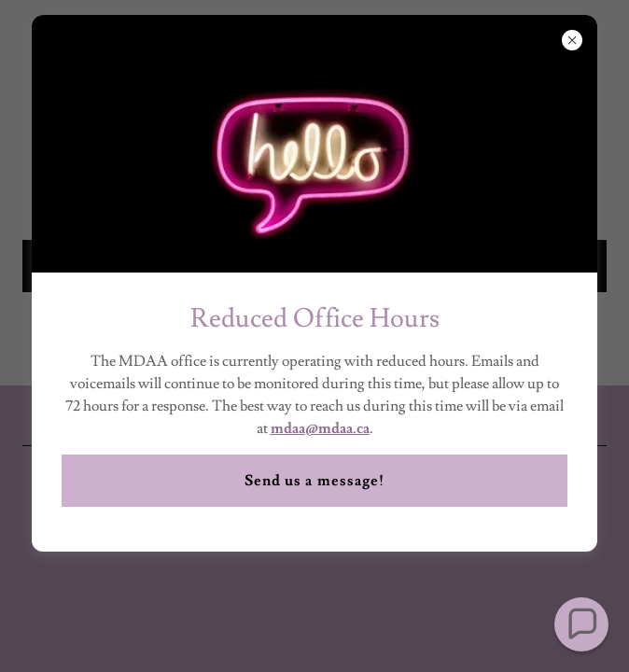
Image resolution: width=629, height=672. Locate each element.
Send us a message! (314, 481)
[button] (581, 624)
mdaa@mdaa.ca (320, 428)
